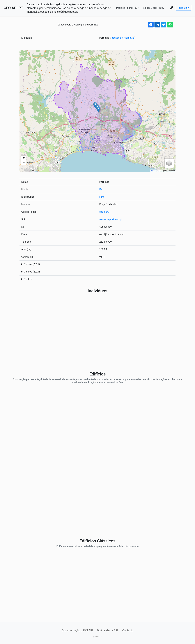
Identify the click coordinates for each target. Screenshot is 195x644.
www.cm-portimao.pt (111, 219)
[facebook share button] (151, 25)
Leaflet (155, 171)
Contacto (128, 630)
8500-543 (104, 212)
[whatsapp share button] (170, 25)
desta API (107, 630)
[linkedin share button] (157, 25)
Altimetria (129, 38)
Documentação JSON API (77, 630)
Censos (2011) (32, 264)
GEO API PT (13, 8)
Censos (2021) (32, 272)
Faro (102, 189)
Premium (183, 8)
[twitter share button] (164, 25)
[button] (98, 109)
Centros (28, 279)
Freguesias (117, 38)
